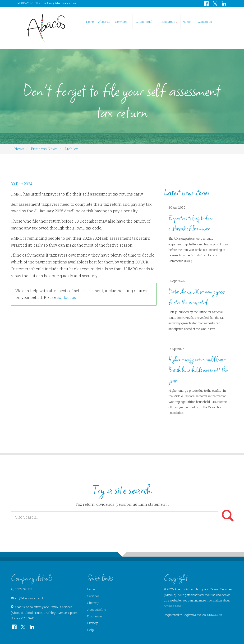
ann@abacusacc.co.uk (62, 3)
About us (104, 22)
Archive (71, 149)
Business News (44, 149)
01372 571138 (23, 589)
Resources (169, 22)
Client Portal (145, 22)
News (188, 22)
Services (123, 22)
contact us (66, 297)
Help (90, 630)
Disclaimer (95, 616)
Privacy (93, 623)
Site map (93, 603)
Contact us (205, 22)
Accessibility (97, 610)
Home (90, 22)
